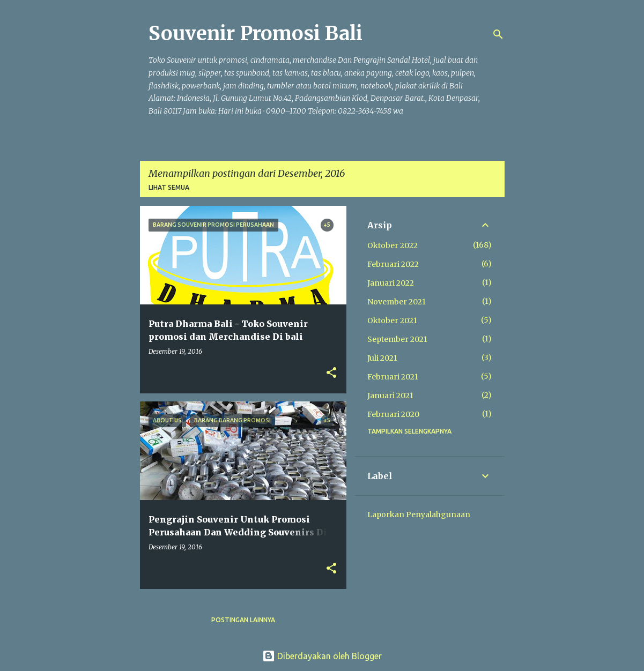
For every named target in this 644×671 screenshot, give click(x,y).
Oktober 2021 (392, 320)
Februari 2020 (393, 414)
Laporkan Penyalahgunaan (419, 515)
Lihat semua (169, 187)
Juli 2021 (382, 358)
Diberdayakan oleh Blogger (322, 656)
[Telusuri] (498, 34)
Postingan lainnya (243, 620)
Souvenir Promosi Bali (256, 33)
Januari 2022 (391, 283)
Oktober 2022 (393, 245)
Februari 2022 (393, 264)
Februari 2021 (393, 377)
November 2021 (397, 302)
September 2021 (397, 339)
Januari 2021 (390, 396)
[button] (331, 373)
